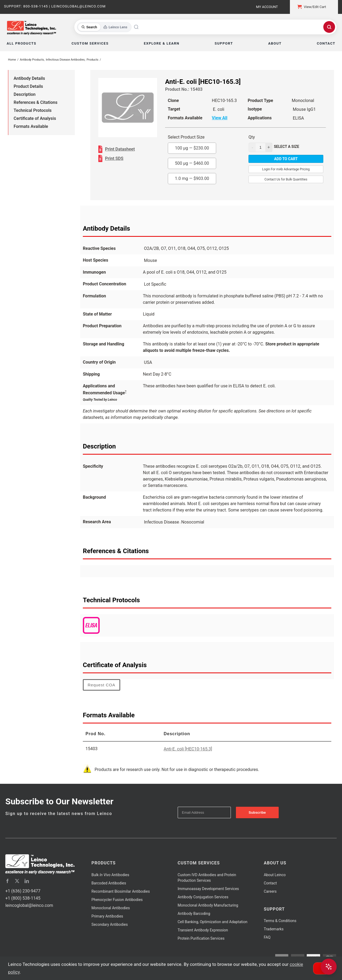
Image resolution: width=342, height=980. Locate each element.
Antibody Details (29, 78)
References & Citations (36, 102)
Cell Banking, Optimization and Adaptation (213, 922)
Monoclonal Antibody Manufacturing (208, 905)
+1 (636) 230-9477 (23, 891)
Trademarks (274, 929)
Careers (270, 891)
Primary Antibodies (107, 916)
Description (25, 94)
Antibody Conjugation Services (203, 897)
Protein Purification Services (201, 938)
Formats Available (31, 126)
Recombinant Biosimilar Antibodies (121, 891)
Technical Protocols (33, 110)
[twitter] (17, 881)
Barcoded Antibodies (109, 883)
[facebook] (7, 881)
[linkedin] (27, 881)
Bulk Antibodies (110, 875)
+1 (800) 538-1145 (23, 898)
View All (220, 118)
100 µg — (192, 148)
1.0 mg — (192, 178)
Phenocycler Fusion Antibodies (117, 900)
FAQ (267, 937)
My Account (267, 7)
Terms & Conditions (280, 921)
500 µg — (192, 163)
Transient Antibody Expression (203, 930)
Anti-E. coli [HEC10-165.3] (188, 749)
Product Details (28, 86)
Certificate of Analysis (35, 118)
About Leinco (275, 875)
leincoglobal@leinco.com (29, 905)
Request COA (102, 685)
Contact (270, 883)
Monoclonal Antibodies (111, 908)
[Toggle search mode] (104, 27)
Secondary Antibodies (110, 924)
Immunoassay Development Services (208, 889)
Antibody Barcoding (194, 914)
